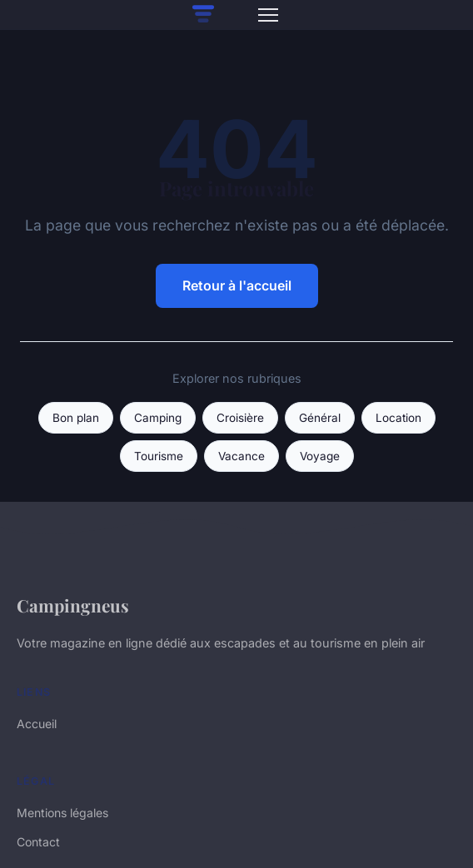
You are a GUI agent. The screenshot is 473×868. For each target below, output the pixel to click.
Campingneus (73, 605)
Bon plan (76, 418)
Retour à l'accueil (237, 285)
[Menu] (268, 15)
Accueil (37, 724)
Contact (38, 842)
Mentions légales (62, 813)
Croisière (240, 418)
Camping (158, 418)
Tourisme (159, 456)
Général (320, 418)
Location (398, 418)
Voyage (320, 456)
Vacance (241, 456)
